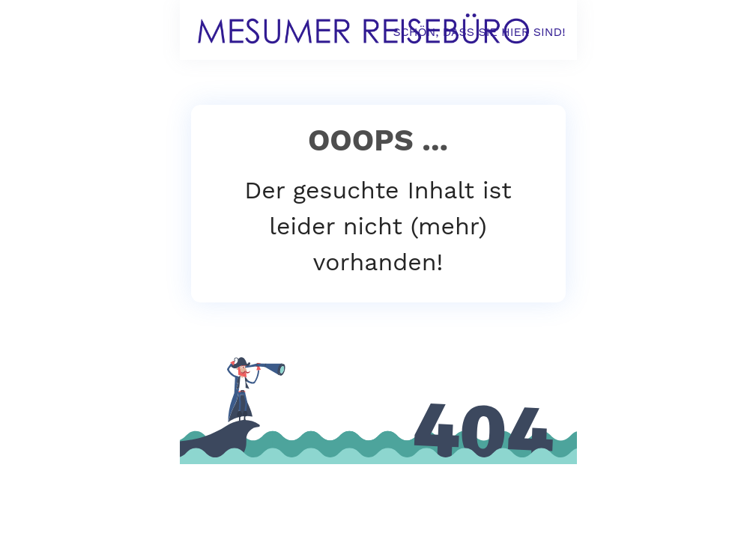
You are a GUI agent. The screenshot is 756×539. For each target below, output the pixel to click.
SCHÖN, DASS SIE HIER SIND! (479, 32)
